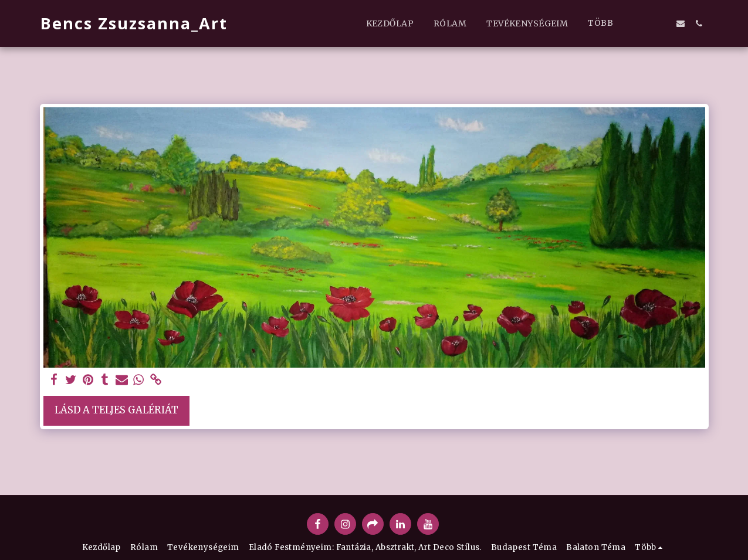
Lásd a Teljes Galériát (116, 410)
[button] (643, 23)
